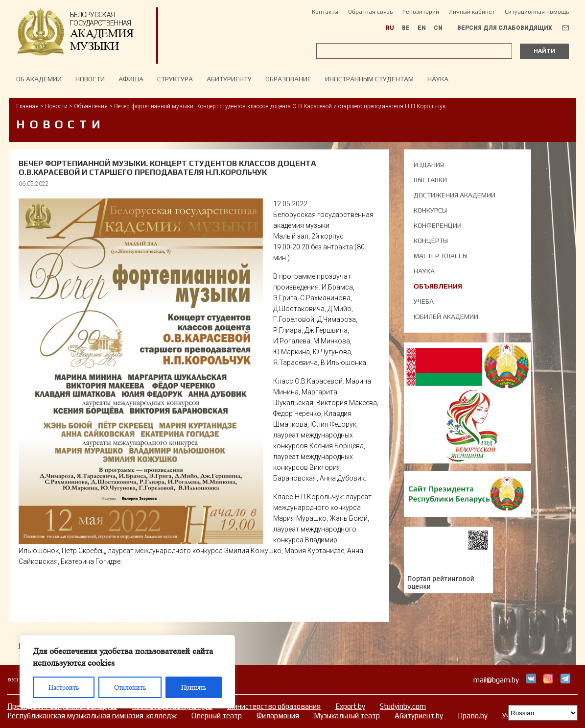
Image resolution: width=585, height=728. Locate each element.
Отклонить (130, 687)
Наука (438, 79)
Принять (194, 687)
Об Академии (39, 79)
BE (406, 28)
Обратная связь (370, 12)
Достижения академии (455, 195)
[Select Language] (543, 713)
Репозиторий (421, 12)
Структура (175, 79)
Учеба (424, 301)
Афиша (131, 79)
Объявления (91, 106)
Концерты (431, 241)
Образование (288, 79)
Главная (27, 106)
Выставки (430, 180)
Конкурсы (430, 210)
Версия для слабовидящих (505, 28)
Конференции (438, 225)
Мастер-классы (441, 256)
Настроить (64, 687)
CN (438, 28)
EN (422, 28)
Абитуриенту (229, 79)
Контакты (325, 12)
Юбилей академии (446, 316)
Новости (56, 106)
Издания (429, 165)
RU (390, 28)
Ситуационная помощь (537, 12)
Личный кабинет (472, 12)
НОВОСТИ (90, 79)
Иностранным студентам (369, 79)
